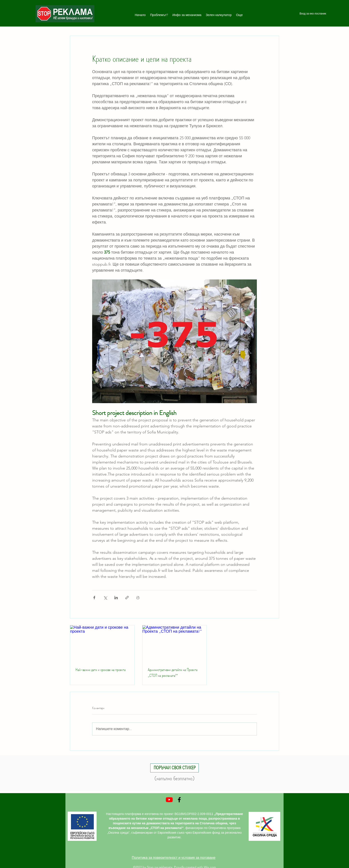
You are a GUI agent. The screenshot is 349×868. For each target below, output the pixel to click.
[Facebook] (179, 800)
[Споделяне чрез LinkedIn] (116, 598)
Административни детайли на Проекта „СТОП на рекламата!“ (173, 673)
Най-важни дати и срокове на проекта (100, 670)
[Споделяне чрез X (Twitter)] (105, 598)
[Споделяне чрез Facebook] (94, 598)
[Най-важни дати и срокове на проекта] (102, 643)
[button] (174, 768)
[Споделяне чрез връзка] (127, 598)
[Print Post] (138, 598)
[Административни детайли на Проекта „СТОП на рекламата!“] (175, 643)
